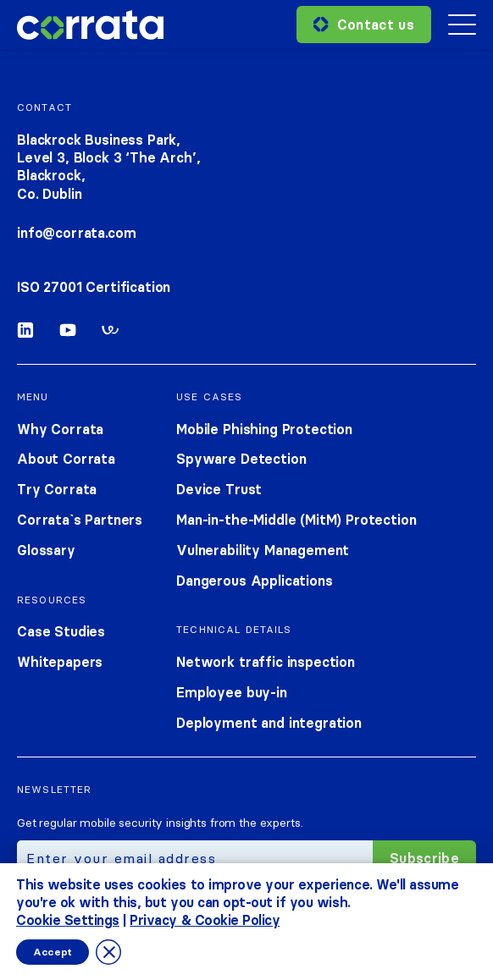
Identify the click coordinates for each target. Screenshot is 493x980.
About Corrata (66, 459)
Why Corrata (60, 429)
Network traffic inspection (266, 662)
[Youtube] (68, 333)
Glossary (46, 550)
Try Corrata (57, 489)
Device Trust (219, 489)
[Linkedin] (25, 333)
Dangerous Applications (254, 581)
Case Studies (61, 631)
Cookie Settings (68, 919)
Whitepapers (60, 662)
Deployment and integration (269, 723)
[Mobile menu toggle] (462, 25)
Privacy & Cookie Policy (205, 919)
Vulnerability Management (263, 550)
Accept (53, 952)
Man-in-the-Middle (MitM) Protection (296, 520)
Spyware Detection (241, 459)
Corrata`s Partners (80, 520)
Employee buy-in (232, 692)
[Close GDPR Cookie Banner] (108, 952)
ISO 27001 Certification (94, 287)
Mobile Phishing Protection (264, 429)
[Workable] (110, 333)
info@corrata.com (76, 233)
